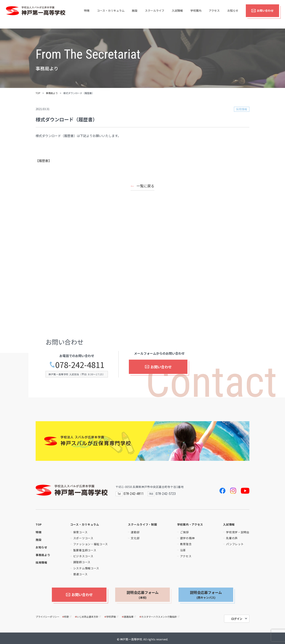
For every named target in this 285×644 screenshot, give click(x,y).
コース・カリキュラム (111, 14)
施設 (135, 14)
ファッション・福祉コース (91, 544)
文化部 (135, 538)
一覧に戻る (145, 186)
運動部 (135, 532)
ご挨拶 (184, 532)
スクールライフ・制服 (142, 524)
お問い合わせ (262, 14)
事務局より (52, 93)
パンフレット (235, 544)
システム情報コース (86, 568)
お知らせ (233, 14)
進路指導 (129, 615)
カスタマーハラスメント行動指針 (160, 615)
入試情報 (177, 14)
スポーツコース (83, 538)
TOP (38, 93)
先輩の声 (232, 538)
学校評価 (112, 615)
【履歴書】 (44, 161)
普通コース (80, 574)
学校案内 (196, 14)
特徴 (87, 14)
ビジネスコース (83, 556)
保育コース (80, 532)
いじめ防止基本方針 (88, 615)
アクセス (214, 14)
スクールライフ (155, 14)
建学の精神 (187, 538)
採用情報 (41, 562)
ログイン (237, 617)
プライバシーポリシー (47, 615)
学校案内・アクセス (190, 524)
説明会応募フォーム (143, 595)
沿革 (183, 550)
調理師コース (82, 562)
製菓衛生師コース (85, 550)
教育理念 (186, 544)
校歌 (67, 615)
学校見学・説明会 (238, 532)
